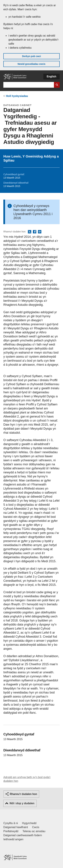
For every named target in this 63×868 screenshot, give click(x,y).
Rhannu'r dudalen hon (23, 794)
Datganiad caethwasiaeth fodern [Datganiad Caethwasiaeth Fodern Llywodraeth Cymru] (23, 835)
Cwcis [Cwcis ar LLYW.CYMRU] (36, 827)
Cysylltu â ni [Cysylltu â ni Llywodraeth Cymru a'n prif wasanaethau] (11, 823)
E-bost (40, 232)
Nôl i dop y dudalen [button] (22, 803)
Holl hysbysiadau (17, 96)
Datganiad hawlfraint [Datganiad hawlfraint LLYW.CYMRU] (16, 827)
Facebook (35, 232)
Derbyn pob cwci (31, 56)
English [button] (51, 76)
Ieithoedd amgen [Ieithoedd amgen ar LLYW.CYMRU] (13, 839)
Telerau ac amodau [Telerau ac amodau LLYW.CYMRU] (34, 831)
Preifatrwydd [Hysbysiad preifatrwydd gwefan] (11, 831)
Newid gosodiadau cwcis (32, 64)
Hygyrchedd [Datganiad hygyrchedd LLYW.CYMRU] (29, 823)
